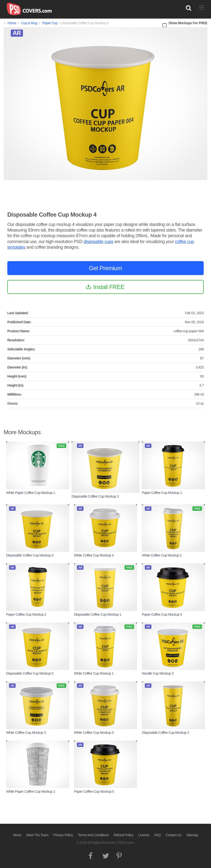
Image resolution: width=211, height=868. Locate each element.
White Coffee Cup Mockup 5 (94, 733)
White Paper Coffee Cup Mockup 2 (31, 791)
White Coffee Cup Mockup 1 (94, 673)
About (17, 835)
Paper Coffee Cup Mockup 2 (26, 614)
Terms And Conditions (93, 835)
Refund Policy (124, 835)
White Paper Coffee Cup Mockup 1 (31, 493)
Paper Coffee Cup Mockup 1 (162, 493)
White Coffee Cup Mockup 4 (94, 555)
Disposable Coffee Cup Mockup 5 (30, 673)
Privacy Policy (63, 835)
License (144, 835)
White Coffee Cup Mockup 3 (26, 733)
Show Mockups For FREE (188, 23)
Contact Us (173, 835)
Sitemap (192, 835)
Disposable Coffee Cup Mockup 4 (30, 555)
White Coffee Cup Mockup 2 (162, 555)
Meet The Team (37, 835)
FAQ (157, 835)
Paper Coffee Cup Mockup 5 (94, 791)
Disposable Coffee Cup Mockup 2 (165, 733)
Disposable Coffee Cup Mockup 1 (98, 614)
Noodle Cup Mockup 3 (158, 673)
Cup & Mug (29, 23)
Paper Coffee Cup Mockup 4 (162, 614)
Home (12, 23)
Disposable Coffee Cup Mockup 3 (95, 496)
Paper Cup (50, 23)
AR (17, 33)
